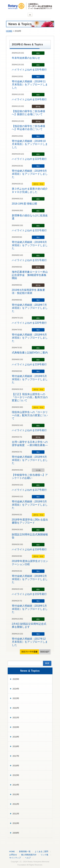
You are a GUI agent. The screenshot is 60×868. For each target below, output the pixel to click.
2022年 (16, 708)
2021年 (16, 718)
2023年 (16, 698)
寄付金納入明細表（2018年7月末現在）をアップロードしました (30, 308)
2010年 (16, 823)
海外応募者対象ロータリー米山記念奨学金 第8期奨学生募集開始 (30, 275)
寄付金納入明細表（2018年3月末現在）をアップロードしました (30, 505)
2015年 (16, 775)
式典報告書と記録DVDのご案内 (30, 353)
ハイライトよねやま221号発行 (29, 260)
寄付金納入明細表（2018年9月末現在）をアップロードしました (30, 174)
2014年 (16, 785)
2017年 (16, 756)
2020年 (16, 727)
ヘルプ (28, 858)
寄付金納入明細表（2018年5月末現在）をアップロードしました (30, 379)
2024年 (16, 689)
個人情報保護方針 (29, 855)
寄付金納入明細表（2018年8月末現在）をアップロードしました (30, 245)
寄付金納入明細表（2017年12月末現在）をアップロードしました (30, 642)
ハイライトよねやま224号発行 (29, 99)
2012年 (16, 804)
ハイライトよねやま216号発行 (29, 549)
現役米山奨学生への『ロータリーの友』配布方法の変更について (30, 415)
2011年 (16, 814)
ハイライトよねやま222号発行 (29, 230)
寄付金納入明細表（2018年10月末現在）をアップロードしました (30, 144)
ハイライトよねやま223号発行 (29, 159)
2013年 (16, 794)
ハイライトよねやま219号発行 (29, 364)
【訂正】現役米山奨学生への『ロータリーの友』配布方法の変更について (30, 397)
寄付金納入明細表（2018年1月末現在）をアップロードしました (30, 609)
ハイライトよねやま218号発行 (29, 430)
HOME (9, 31)
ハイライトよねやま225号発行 (29, 70)
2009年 (16, 833)
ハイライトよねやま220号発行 (29, 323)
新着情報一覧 (25, 851)
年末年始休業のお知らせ (26, 58)
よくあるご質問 (41, 851)
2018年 (16, 746)
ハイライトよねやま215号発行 (29, 594)
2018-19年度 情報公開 (24, 204)
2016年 (16, 766)
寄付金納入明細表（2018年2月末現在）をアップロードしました (30, 579)
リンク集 (44, 855)
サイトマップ (15, 858)
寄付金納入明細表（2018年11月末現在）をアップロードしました (30, 85)
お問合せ (13, 855)
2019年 (16, 737)
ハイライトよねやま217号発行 (29, 490)
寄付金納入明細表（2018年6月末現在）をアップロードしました (30, 338)
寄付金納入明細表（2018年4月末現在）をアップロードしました (30, 460)
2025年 (16, 679)
